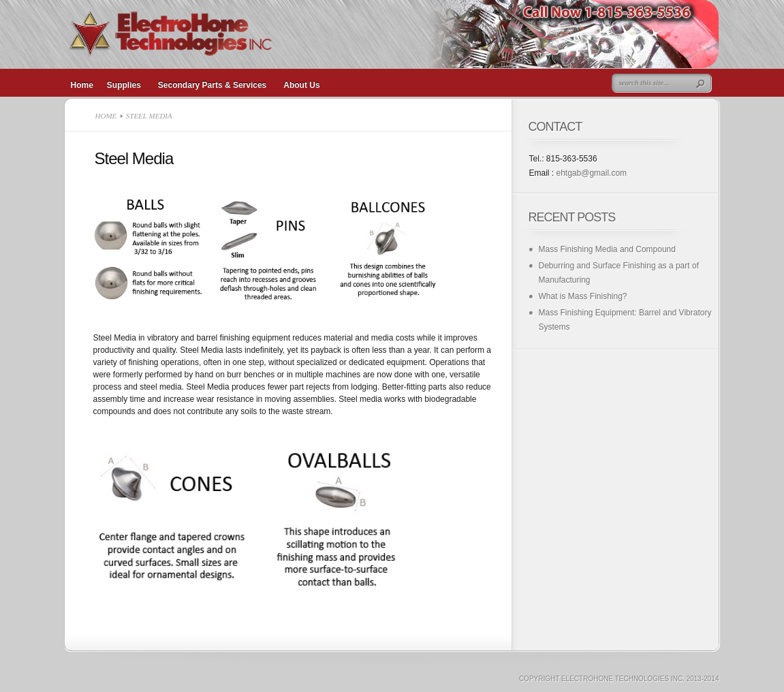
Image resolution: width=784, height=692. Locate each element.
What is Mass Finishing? (583, 296)
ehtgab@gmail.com (592, 173)
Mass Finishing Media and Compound (607, 249)
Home (106, 116)
